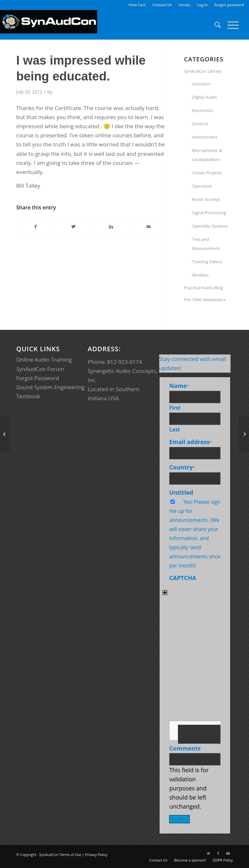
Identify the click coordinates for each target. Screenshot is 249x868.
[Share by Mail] (149, 227)
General (200, 124)
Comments (185, 748)
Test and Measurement (206, 244)
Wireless (201, 275)
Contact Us (162, 5)
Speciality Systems (210, 226)
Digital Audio (205, 97)
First (175, 408)
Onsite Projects (207, 173)
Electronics (203, 110)
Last (175, 429)
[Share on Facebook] (35, 227)
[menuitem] (137, 5)
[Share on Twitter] (73, 227)
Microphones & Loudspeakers (207, 155)
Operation (202, 186)
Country (182, 467)
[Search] (214, 25)
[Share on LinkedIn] (111, 227)
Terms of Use (70, 855)
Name (179, 386)
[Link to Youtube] (228, 853)
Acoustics (202, 84)
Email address (191, 442)
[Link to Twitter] (208, 853)
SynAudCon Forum (40, 369)
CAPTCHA (183, 578)
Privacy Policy (96, 855)
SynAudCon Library (203, 71)
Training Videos (207, 262)
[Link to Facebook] (218, 853)
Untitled (181, 492)
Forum (184, 5)
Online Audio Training (44, 360)
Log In (202, 5)
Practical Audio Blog (204, 288)
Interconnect (205, 137)
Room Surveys (206, 199)
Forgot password (229, 5)
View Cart (137, 5)
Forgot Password (38, 378)
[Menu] (230, 25)
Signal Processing (209, 213)
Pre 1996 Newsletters (205, 300)
